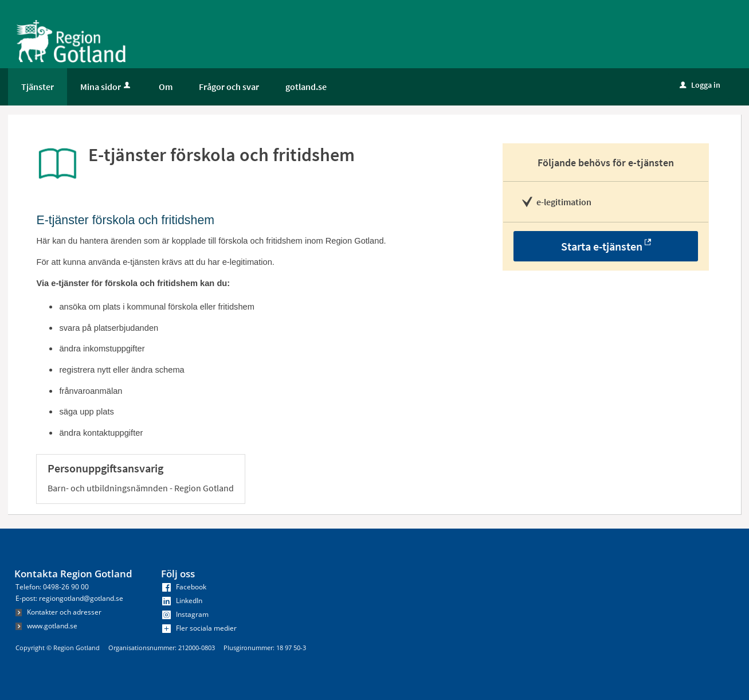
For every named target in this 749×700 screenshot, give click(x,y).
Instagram (185, 614)
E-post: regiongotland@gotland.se (69, 598)
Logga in (700, 85)
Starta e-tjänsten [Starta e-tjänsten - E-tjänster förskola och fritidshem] (602, 246)
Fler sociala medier (199, 628)
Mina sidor (106, 87)
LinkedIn (182, 601)
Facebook (184, 587)
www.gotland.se (46, 626)
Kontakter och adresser (58, 612)
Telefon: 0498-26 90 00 (52, 587)
